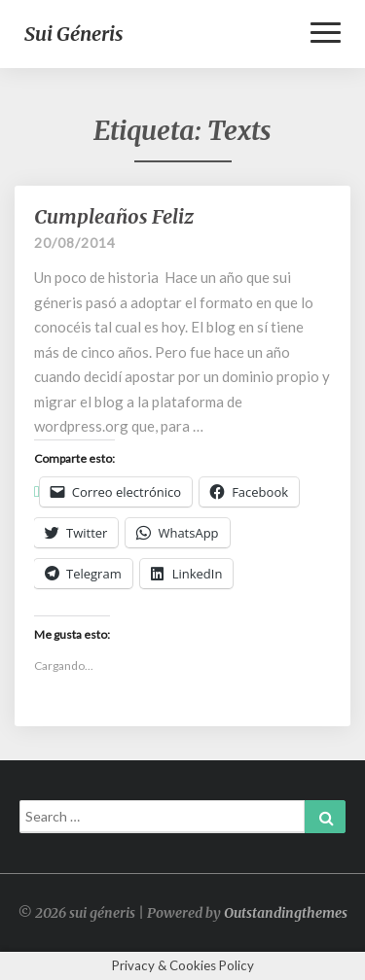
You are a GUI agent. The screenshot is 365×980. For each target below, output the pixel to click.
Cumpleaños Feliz (114, 216)
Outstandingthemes (286, 913)
